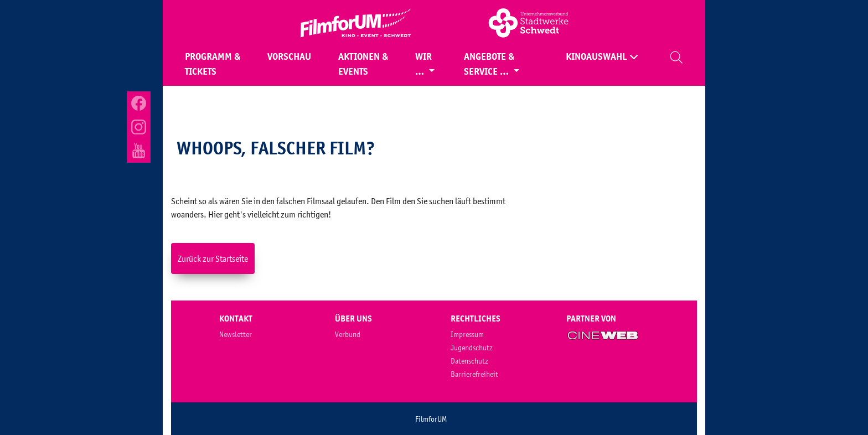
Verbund (348, 334)
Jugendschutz (472, 348)
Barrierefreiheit (474, 374)
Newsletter (236, 334)
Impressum (467, 334)
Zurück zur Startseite (213, 258)
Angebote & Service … (489, 64)
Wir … (423, 64)
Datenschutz (469, 361)
